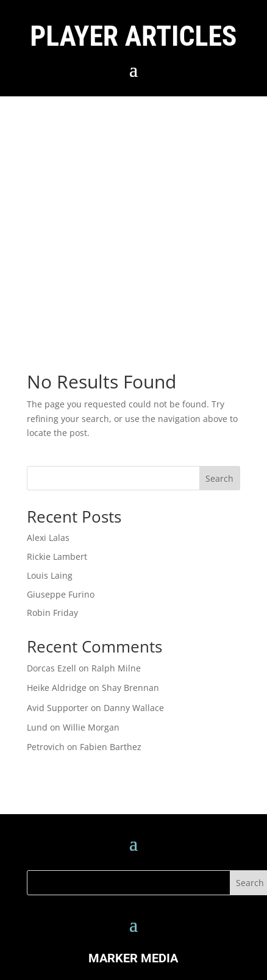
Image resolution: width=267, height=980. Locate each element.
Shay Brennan (130, 688)
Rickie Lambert (57, 556)
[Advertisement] (114, 217)
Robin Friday (52, 613)
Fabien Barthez (111, 747)
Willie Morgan (91, 727)
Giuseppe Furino (61, 594)
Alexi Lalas (48, 538)
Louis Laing (50, 575)
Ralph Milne (116, 668)
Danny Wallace (134, 708)
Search (219, 478)
